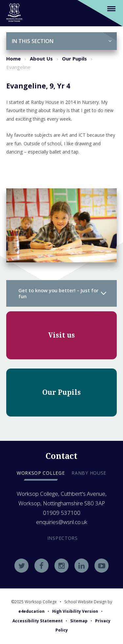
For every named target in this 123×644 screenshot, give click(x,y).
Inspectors (62, 538)
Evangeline (18, 67)
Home (13, 59)
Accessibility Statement (38, 621)
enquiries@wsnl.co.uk (62, 522)
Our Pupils (74, 59)
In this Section (62, 41)
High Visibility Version (75, 611)
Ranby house (89, 473)
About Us (41, 59)
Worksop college (41, 473)
